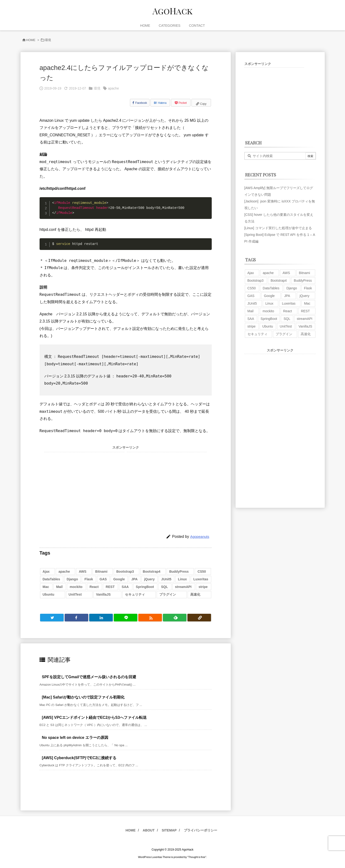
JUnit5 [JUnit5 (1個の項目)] (166, 579)
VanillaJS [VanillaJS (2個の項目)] (103, 594)
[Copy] (201, 103)
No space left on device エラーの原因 (75, 738)
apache (113, 88)
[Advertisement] (84, 486)
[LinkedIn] (101, 618)
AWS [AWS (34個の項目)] (82, 572)
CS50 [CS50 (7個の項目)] (202, 572)
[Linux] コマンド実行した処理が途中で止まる (278, 228)
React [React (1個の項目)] (94, 587)
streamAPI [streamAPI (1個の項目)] (183, 587)
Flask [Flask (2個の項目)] (89, 579)
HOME (31, 40)
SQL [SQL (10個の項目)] (164, 587)
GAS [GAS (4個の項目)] (103, 579)
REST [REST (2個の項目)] (110, 587)
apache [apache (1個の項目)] (64, 572)
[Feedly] (175, 618)
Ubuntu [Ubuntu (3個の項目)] (49, 594)
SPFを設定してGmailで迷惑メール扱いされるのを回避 (89, 677)
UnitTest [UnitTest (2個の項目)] (75, 594)
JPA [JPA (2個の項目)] (134, 579)
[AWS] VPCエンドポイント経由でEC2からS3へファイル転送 (94, 717)
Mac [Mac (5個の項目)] (46, 587)
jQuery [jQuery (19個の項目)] (149, 579)
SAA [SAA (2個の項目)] (125, 587)
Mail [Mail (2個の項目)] (59, 587)
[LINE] (126, 618)
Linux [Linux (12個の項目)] (182, 579)
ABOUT (149, 830)
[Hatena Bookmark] (160, 103)
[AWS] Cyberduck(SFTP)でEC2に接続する (79, 758)
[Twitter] (52, 618)
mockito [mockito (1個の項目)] (76, 587)
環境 (48, 40)
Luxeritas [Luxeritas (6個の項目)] (201, 579)
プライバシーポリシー (201, 830)
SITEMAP (169, 830)
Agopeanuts (200, 537)
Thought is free (197, 857)
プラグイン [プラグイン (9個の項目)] (168, 594)
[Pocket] (181, 103)
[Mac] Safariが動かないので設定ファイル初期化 (83, 697)
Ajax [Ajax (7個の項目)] (46, 572)
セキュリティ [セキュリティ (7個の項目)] (135, 594)
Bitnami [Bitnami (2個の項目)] (101, 572)
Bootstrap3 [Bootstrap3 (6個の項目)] (125, 572)
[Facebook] (140, 103)
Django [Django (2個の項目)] (72, 579)
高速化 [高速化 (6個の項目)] (195, 594)
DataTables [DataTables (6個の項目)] (51, 579)
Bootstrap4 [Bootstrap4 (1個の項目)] (152, 572)
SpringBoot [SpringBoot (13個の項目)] (145, 587)
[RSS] (150, 618)
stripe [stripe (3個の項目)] (203, 587)
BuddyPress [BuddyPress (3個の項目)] (179, 572)
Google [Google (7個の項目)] (119, 579)
